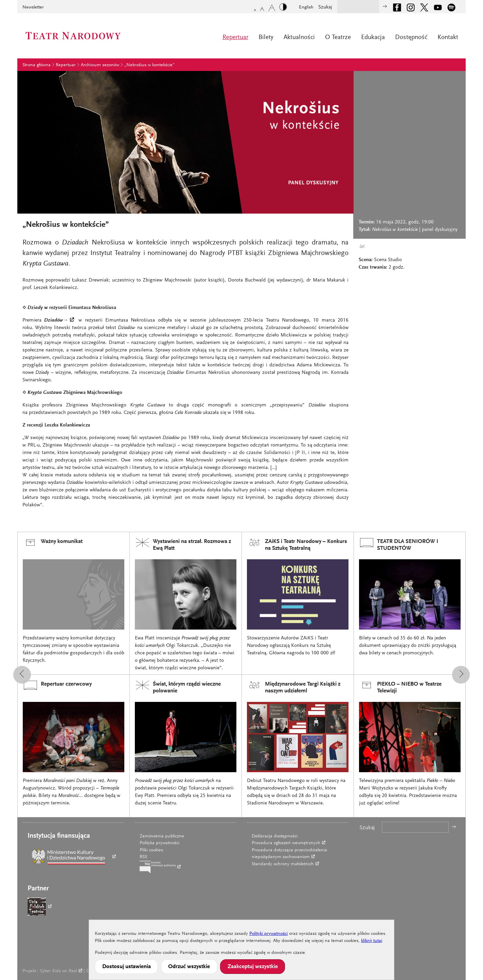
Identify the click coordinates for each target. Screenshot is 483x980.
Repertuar (235, 38)
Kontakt (448, 38)
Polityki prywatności (269, 934)
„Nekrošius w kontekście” (149, 65)
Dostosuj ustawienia (127, 967)
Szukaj (325, 7)
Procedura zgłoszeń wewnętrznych (286, 843)
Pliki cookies (151, 850)
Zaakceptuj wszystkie (253, 967)
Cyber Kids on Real (59, 971)
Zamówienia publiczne (162, 836)
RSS (143, 857)
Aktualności (299, 38)
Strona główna (37, 65)
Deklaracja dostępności (275, 836)
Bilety (266, 38)
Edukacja (373, 38)
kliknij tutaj (372, 941)
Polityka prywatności (159, 843)
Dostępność (411, 38)
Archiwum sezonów (100, 65)
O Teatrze (338, 38)
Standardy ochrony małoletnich (283, 864)
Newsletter (33, 7)
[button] (22, 675)
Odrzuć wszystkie (189, 967)
